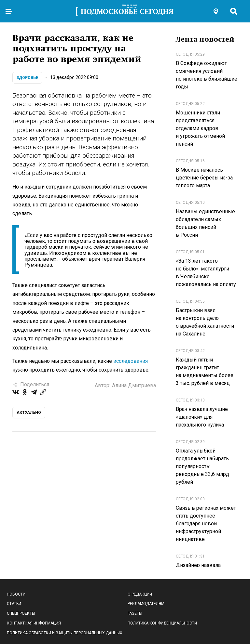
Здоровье (27, 78)
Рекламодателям (146, 604)
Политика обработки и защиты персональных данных (65, 633)
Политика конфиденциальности (162, 623)
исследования (131, 361)
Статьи (14, 604)
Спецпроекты (21, 613)
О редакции (140, 594)
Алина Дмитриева (134, 385)
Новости (16, 594)
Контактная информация (34, 623)
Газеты (135, 613)
